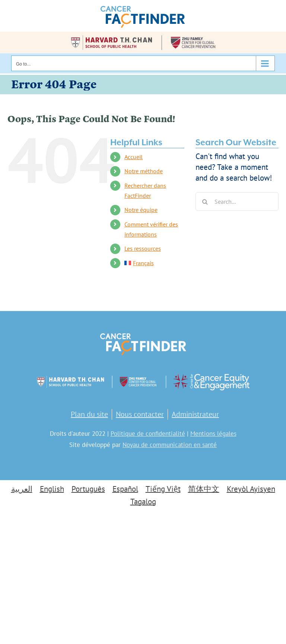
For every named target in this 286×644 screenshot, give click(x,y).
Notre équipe (141, 210)
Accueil (134, 157)
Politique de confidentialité (148, 434)
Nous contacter (140, 414)
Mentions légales (213, 434)
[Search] (205, 202)
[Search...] (237, 202)
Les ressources (143, 248)
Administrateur (195, 414)
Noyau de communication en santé (170, 445)
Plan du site (89, 414)
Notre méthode (144, 171)
